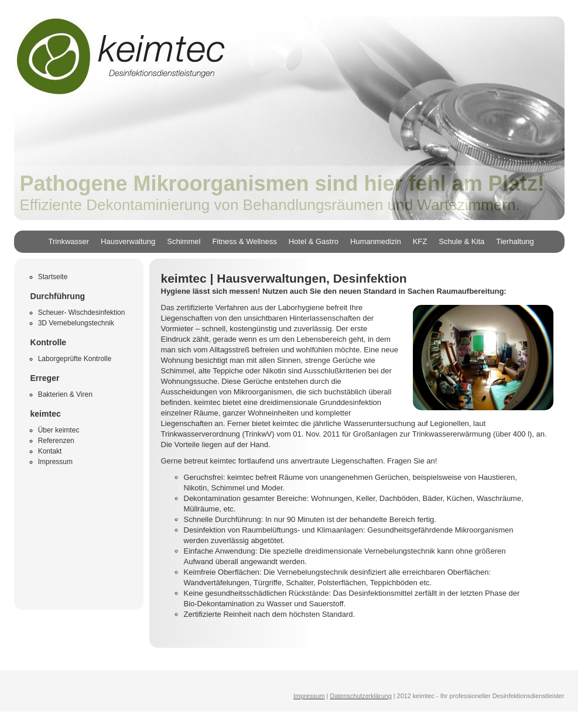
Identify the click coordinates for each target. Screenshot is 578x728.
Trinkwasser (69, 241)
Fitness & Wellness (244, 241)
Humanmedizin (376, 241)
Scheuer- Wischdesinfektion (82, 313)
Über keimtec (59, 430)
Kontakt (50, 451)
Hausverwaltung (128, 241)
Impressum (55, 462)
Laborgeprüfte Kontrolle (75, 359)
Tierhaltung (515, 241)
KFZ (420, 241)
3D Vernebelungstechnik (76, 323)
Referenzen (56, 441)
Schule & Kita (461, 241)
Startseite (53, 277)
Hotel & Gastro (314, 241)
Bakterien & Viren (65, 394)
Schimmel (184, 241)
